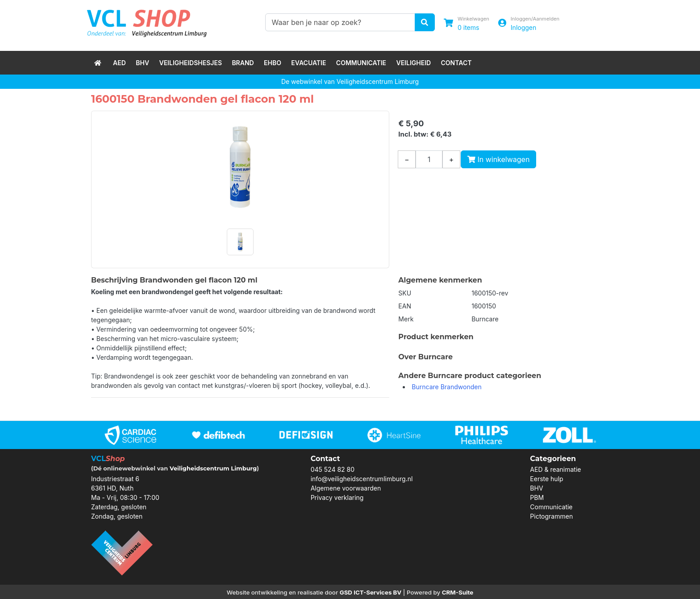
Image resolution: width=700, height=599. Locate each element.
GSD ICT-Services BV (371, 592)
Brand (243, 63)
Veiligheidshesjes (190, 63)
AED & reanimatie (555, 469)
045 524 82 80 (333, 469)
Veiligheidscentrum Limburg (213, 468)
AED (119, 63)
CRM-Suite (458, 592)
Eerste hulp (546, 479)
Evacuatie (308, 63)
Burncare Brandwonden (446, 387)
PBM (537, 497)
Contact (456, 63)
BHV (142, 63)
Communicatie (361, 63)
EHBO (273, 63)
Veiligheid (413, 63)
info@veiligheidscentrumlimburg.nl (362, 479)
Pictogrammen (551, 516)
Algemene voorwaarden (346, 488)
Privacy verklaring (337, 497)
